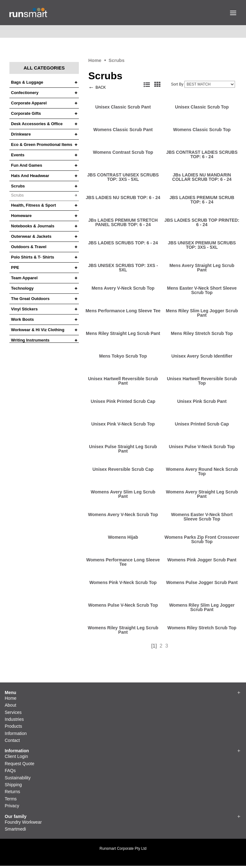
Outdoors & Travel (29, 247)
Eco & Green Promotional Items (42, 145)
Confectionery (25, 93)
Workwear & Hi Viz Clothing (38, 330)
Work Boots (22, 320)
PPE (15, 268)
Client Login (16, 756)
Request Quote (19, 764)
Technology (22, 288)
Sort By (177, 84)
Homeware (21, 216)
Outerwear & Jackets (31, 236)
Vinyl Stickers (24, 309)
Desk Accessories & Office (37, 124)
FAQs (10, 771)
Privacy (12, 806)
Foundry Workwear (23, 822)
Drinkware (21, 134)
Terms (11, 799)
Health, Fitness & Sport (33, 205)
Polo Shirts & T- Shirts (33, 257)
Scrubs (116, 60)
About (11, 705)
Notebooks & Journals (33, 226)
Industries (14, 719)
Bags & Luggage (27, 82)
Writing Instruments (30, 340)
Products (13, 726)
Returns (12, 792)
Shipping (13, 785)
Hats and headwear (30, 176)
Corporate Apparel (29, 103)
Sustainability (18, 778)
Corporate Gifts (26, 114)
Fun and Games (27, 165)
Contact (12, 740)
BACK (101, 87)
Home (95, 60)
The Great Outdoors (30, 299)
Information (16, 733)
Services (13, 712)
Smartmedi (15, 829)
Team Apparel (24, 278)
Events (18, 155)
